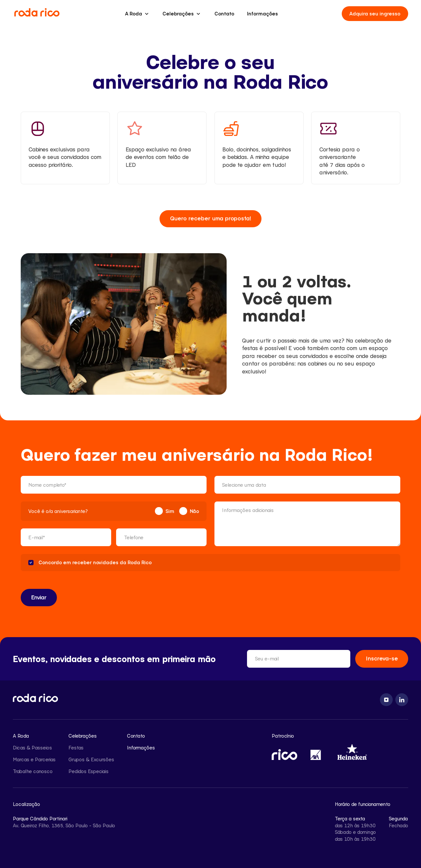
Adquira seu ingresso (375, 13)
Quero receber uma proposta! (211, 218)
